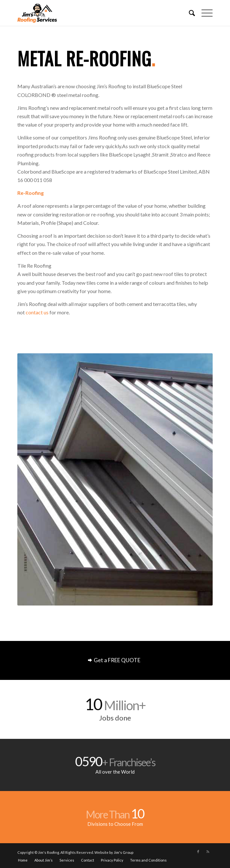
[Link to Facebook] (198, 852)
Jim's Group (124, 852)
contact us (37, 312)
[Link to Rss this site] (208, 852)
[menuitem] (189, 13)
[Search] (189, 13)
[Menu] (204, 13)
